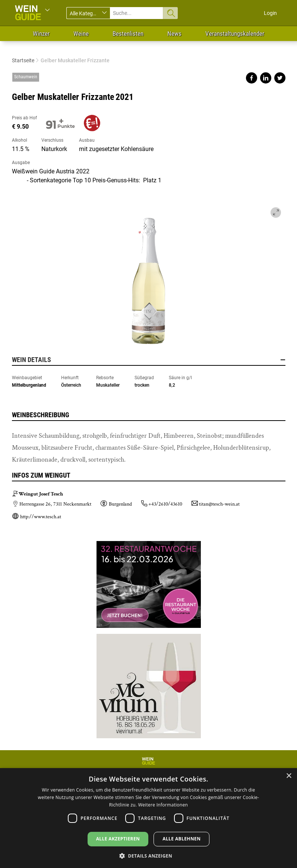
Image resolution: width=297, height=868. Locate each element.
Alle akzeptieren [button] (118, 839)
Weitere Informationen (163, 805)
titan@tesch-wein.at (219, 504)
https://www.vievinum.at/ (149, 683)
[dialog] (148, 818)
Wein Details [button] (149, 360)
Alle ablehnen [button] (181, 839)
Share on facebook (252, 78)
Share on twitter (280, 78)
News (174, 34)
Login (270, 13)
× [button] (289, 776)
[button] (148, 856)
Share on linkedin (266, 78)
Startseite (23, 60)
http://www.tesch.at (41, 517)
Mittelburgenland (29, 385)
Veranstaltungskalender (235, 34)
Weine (81, 34)
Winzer (41, 34)
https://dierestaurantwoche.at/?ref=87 (149, 585)
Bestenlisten (128, 34)
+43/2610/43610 (165, 504)
